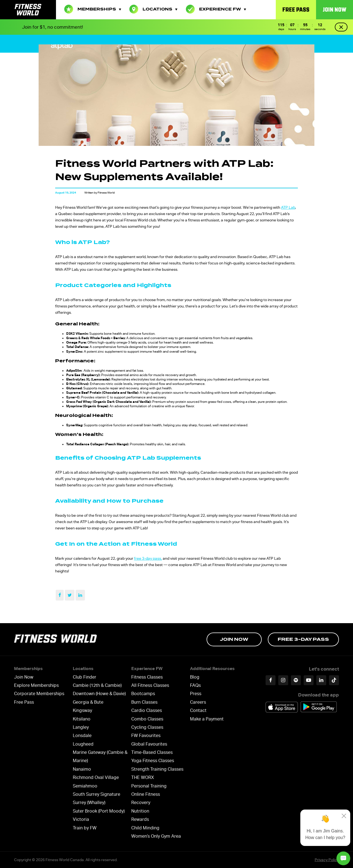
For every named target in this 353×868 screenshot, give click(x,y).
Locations (153, 9)
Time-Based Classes (152, 752)
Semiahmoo (85, 786)
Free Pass (296, 10)
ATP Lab (288, 207)
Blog (195, 677)
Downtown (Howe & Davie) (99, 694)
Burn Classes (144, 702)
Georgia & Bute (88, 702)
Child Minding (145, 828)
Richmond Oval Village (96, 777)
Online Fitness (146, 794)
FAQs (195, 685)
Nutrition (140, 811)
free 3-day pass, (148, 558)
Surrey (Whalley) (89, 803)
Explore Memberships (36, 685)
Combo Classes (147, 719)
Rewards (140, 819)
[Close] (344, 816)
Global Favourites (149, 744)
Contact (198, 710)
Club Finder (85, 677)
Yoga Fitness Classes (153, 761)
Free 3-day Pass (303, 639)
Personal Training (149, 786)
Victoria (81, 819)
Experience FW (216, 9)
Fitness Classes (147, 677)
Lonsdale (82, 736)
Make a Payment (207, 719)
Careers (198, 702)
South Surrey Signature (97, 794)
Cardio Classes (147, 710)
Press (196, 694)
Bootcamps (143, 694)
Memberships (93, 9)
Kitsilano (82, 719)
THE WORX (143, 777)
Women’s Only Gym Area (156, 836)
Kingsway (82, 710)
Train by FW (85, 828)
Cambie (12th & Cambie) (97, 685)
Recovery (141, 803)
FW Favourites (146, 736)
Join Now (335, 10)
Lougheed (83, 744)
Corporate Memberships (39, 694)
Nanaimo (82, 769)
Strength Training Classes (157, 769)
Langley (81, 727)
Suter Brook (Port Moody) (99, 811)
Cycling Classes (147, 727)
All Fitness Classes (150, 685)
